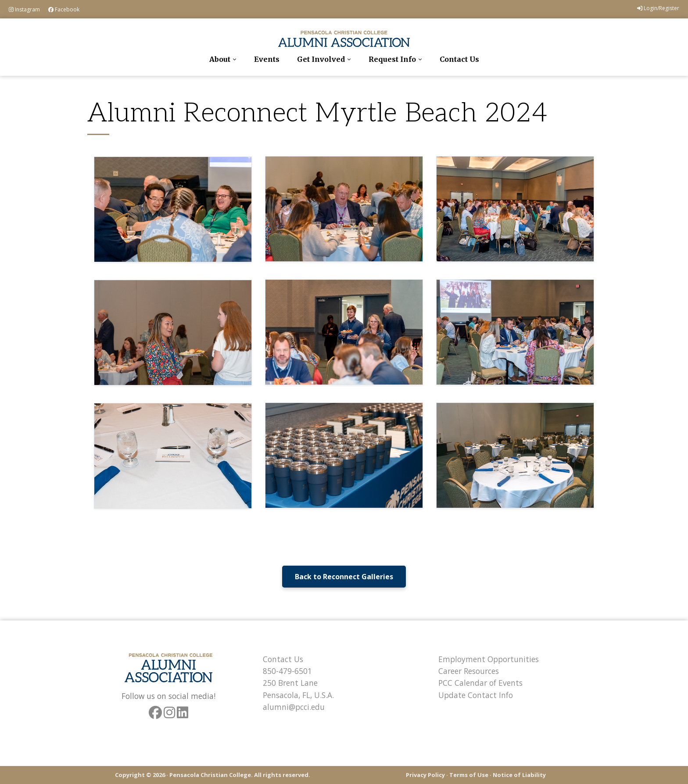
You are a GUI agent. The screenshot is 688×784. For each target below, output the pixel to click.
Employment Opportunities (489, 659)
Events (267, 59)
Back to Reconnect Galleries (344, 577)
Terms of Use (469, 775)
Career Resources (469, 671)
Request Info (392, 59)
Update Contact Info (476, 695)
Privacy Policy (425, 775)
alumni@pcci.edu (294, 707)
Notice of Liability (519, 775)
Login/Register (658, 8)
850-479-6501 (287, 671)
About (220, 59)
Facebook (64, 9)
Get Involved (321, 59)
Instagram (24, 9)
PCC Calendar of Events (480, 683)
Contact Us (459, 59)
